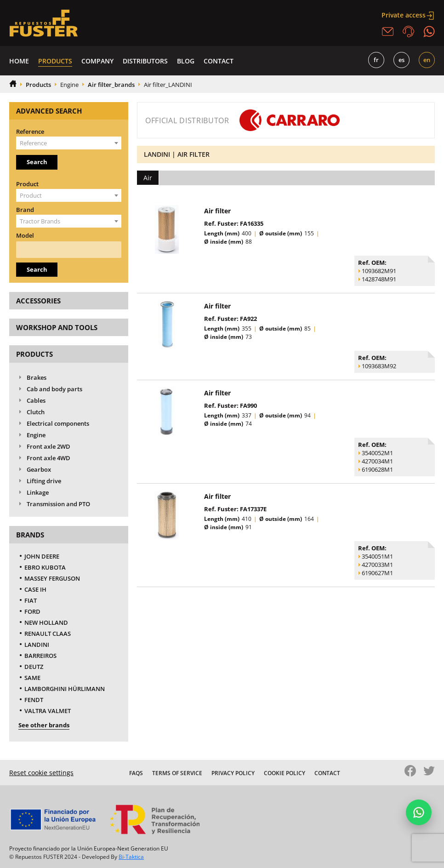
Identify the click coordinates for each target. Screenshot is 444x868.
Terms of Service (177, 773)
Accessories (38, 301)
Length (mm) (222, 233)
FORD (32, 611)
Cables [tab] (30, 401)
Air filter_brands (111, 85)
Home (19, 61)
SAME (32, 678)
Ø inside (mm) (224, 242)
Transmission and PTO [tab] (53, 504)
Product (27, 184)
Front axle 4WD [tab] (43, 458)
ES (401, 60)
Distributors (145, 61)
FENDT (34, 700)
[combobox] (69, 143)
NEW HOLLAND (46, 622)
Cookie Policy (285, 773)
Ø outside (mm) (281, 233)
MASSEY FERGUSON (52, 578)
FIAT (31, 600)
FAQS (136, 773)
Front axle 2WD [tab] (43, 447)
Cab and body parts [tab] (49, 389)
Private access (408, 15)
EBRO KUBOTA (45, 567)
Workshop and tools (57, 327)
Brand (25, 210)
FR (376, 60)
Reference (30, 131)
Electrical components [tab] (52, 424)
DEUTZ (34, 667)
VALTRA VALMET (48, 711)
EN (427, 60)
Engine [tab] (30, 435)
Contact (219, 61)
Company (97, 61)
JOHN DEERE (42, 556)
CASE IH (35, 589)
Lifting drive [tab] (38, 481)
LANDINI (37, 645)
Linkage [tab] (32, 493)
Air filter (217, 211)
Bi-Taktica (131, 857)
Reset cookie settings (41, 773)
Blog (186, 61)
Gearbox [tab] (33, 470)
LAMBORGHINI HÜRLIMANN (65, 689)
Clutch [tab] (30, 412)
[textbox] (69, 143)
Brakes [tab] (31, 378)
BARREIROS (40, 656)
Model (25, 235)
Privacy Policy (233, 773)
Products (55, 61)
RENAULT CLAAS (48, 634)
